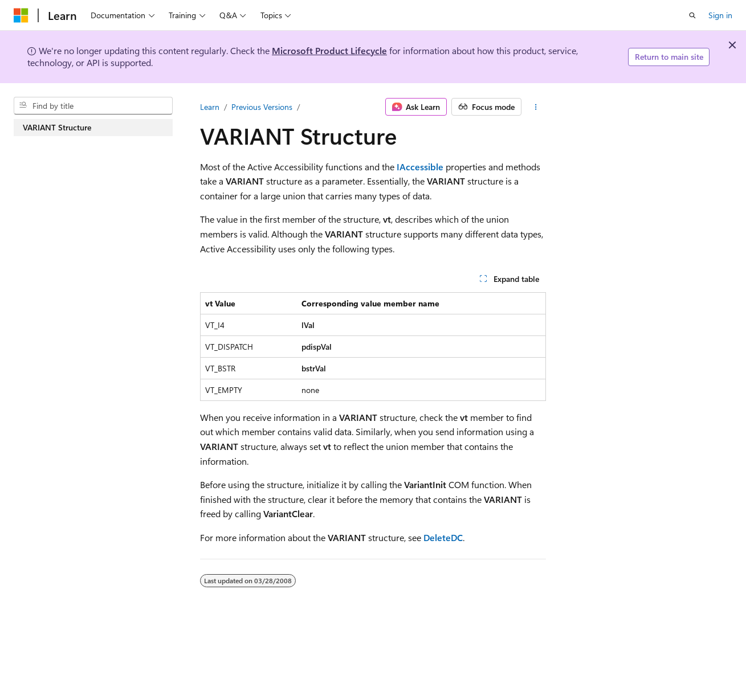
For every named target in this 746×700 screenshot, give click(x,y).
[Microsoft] (21, 15)
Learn (210, 107)
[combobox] (93, 106)
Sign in (720, 15)
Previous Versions (262, 107)
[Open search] (692, 15)
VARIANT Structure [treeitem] (57, 127)
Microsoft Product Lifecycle (329, 50)
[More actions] (536, 107)
